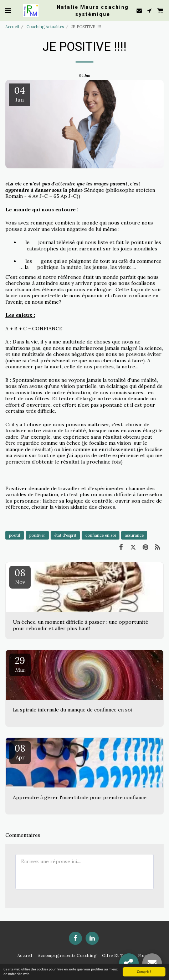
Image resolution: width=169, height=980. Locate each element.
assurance (134, 535)
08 (20, 576)
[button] (8, 10)
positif (15, 535)
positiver (37, 535)
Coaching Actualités (45, 27)
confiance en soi (101, 535)
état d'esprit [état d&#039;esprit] (65, 535)
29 (20, 664)
